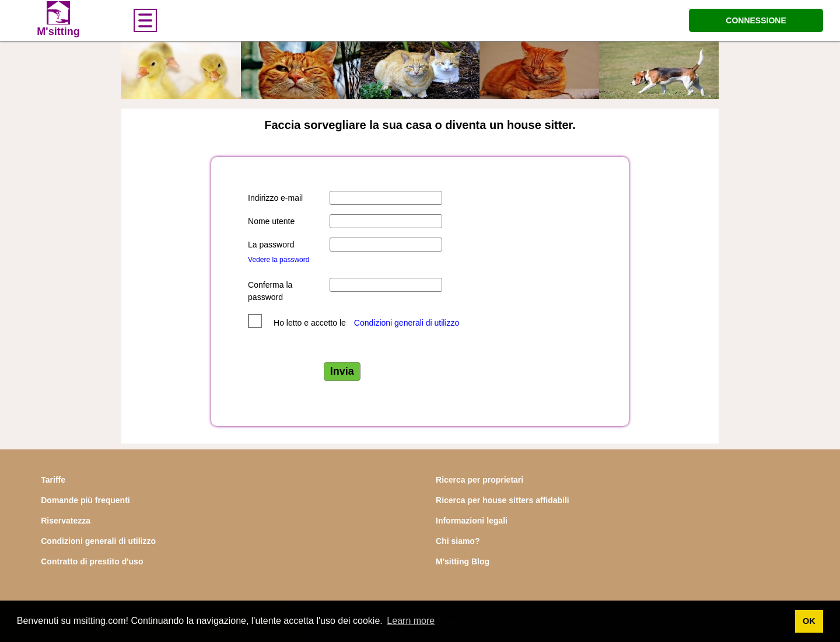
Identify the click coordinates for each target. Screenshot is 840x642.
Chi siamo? (458, 541)
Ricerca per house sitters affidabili (503, 500)
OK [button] (809, 621)
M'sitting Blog (463, 561)
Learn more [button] (411, 621)
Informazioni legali (472, 521)
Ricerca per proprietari (480, 480)
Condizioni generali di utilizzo (407, 323)
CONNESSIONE (756, 20)
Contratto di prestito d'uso (92, 561)
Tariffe (53, 480)
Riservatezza (66, 521)
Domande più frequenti (85, 500)
